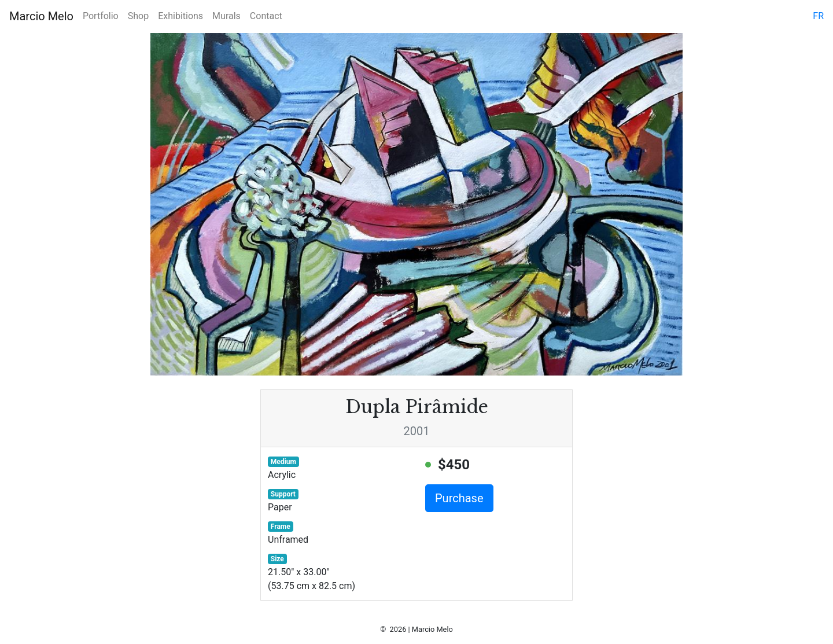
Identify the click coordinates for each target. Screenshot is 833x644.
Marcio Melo (41, 16)
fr (818, 16)
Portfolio (101, 16)
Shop (138, 16)
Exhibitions (180, 16)
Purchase (459, 498)
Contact (266, 16)
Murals (226, 16)
